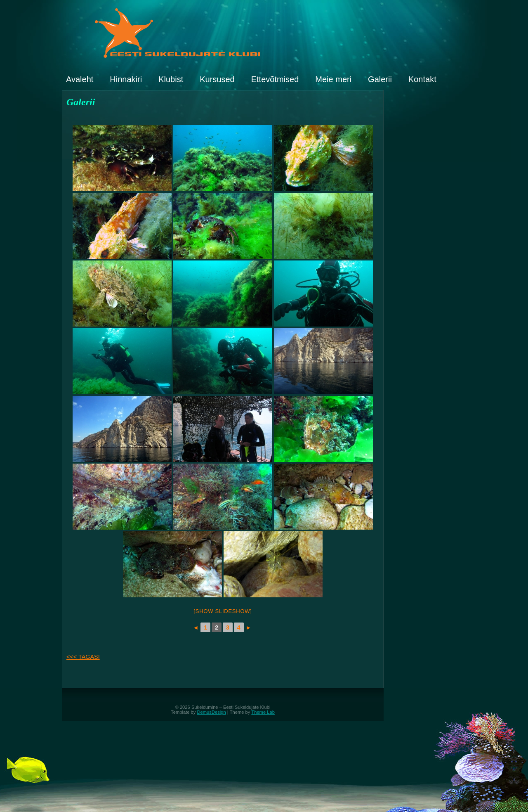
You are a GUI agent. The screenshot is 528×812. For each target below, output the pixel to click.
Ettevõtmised (275, 79)
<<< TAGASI (83, 657)
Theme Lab (263, 712)
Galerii (380, 79)
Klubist (171, 79)
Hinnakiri (126, 79)
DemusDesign (212, 712)
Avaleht (80, 79)
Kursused (217, 79)
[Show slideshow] (223, 611)
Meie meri (333, 79)
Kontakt (422, 79)
